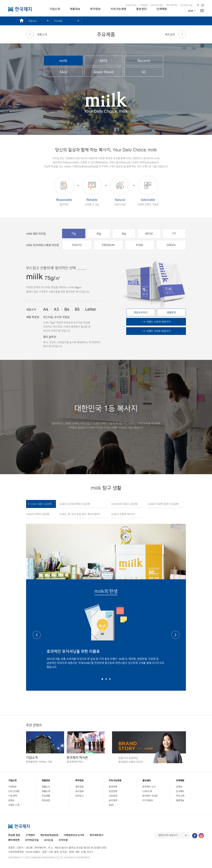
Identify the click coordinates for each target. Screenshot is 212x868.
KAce (63, 72)
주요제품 (58, 21)
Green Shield (104, 72)
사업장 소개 (14, 805)
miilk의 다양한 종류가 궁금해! (163, 504)
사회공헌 (113, 796)
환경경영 (113, 787)
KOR (191, 11)
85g (124, 233)
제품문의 (171, 312)
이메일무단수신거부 (74, 835)
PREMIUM (108, 245)
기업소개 (55, 9)
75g (74, 233)
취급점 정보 (131, 5)
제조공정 (170, 34)
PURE (140, 245)
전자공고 (79, 796)
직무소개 (180, 796)
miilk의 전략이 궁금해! (38, 514)
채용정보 (180, 800)
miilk (63, 60)
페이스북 (198, 5)
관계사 (11, 800)
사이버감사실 (186, 5)
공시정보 (79, 791)
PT (174, 233)
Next (175, 635)
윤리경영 (113, 800)
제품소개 (42, 34)
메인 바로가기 (21, 21)
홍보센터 (141, 9)
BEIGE (149, 233)
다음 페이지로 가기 (182, 34)
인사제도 (180, 791)
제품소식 (46, 787)
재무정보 (79, 787)
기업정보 (12, 787)
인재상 (179, 787)
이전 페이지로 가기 (30, 34)
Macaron (144, 60)
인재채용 (162, 9)
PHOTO (77, 245)
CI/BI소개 (147, 791)
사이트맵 (63, 840)
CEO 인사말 (14, 791)
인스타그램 (203, 5)
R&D (111, 805)
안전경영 (113, 791)
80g (99, 233)
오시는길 (49, 840)
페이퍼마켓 (172, 5)
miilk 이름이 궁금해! (41, 504)
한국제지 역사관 (150, 796)
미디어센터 (148, 800)
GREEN (171, 245)
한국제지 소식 (149, 787)
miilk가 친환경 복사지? (123, 514)
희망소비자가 (141, 312)
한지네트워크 (157, 5)
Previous (37, 635)
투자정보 (95, 9)
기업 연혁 (13, 796)
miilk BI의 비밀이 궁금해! (124, 504)
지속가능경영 (118, 9)
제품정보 (75, 9)
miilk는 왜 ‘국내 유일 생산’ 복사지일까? (80, 514)
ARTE (104, 60)
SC (144, 72)
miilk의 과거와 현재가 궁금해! (75, 504)
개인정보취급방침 (49, 835)
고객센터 (144, 5)
